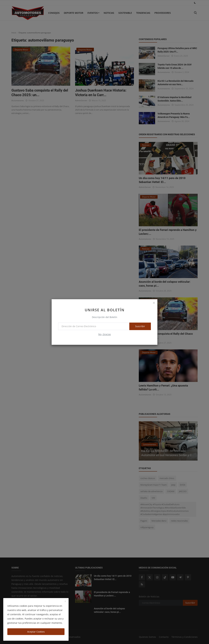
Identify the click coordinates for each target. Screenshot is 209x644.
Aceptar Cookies (36, 632)
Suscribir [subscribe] (140, 326)
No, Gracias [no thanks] (105, 334)
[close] (154, 303)
